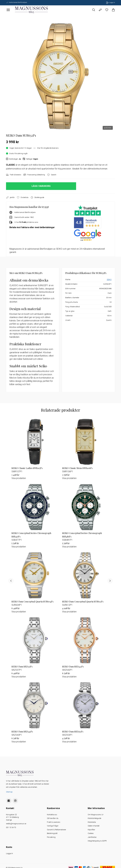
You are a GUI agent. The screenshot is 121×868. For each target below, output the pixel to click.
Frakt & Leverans (54, 822)
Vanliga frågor (53, 826)
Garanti (52, 175)
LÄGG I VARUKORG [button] (41, 186)
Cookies (91, 833)
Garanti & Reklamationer (57, 830)
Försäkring (51, 837)
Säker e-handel (94, 826)
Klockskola (92, 822)
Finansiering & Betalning (34, 175)
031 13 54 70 (11, 827)
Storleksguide (37, 197)
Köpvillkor (91, 830)
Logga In (9, 853)
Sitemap (9, 792)
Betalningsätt (52, 833)
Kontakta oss (52, 815)
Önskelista (23, 197)
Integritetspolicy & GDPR (97, 841)
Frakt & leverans (14, 175)
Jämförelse (92, 837)
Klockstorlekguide (94, 818)
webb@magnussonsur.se (16, 824)
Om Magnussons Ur (96, 815)
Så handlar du (53, 818)
